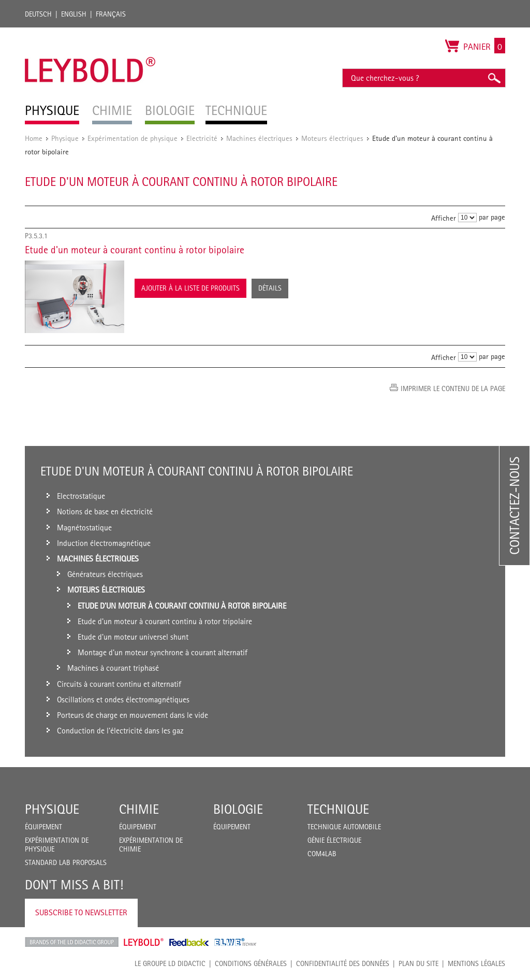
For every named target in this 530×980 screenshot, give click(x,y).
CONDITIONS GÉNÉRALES (251, 963)
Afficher (444, 218)
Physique (65, 138)
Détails (270, 288)
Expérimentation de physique (132, 138)
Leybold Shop (144, 942)
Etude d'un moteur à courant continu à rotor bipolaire (135, 250)
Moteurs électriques (332, 138)
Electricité (202, 138)
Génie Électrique (334, 840)
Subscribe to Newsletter (81, 912)
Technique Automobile (344, 827)
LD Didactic (72, 942)
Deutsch (38, 14)
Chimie (139, 809)
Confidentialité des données (343, 963)
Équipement (43, 827)
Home (34, 138)
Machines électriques (259, 138)
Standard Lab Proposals (66, 862)
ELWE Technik (235, 942)
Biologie (238, 809)
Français (111, 14)
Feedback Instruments (189, 942)
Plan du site (418, 963)
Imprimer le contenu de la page (453, 388)
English (74, 14)
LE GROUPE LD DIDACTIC (170, 963)
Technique (338, 809)
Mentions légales (476, 963)
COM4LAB (322, 854)
